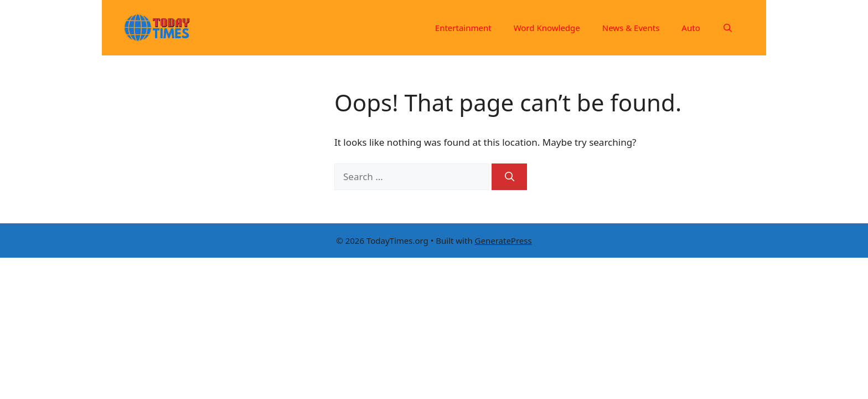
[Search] (509, 177)
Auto (691, 28)
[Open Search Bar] (728, 28)
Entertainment (463, 28)
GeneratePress (503, 241)
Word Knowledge (547, 28)
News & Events (631, 28)
